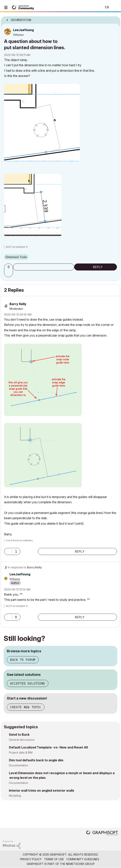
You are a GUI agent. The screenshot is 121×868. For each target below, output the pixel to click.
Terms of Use (54, 859)
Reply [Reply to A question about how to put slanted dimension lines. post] (98, 267)
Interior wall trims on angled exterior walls (42, 790)
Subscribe (44, 267)
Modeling (15, 796)
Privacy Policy (31, 859)
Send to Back (19, 735)
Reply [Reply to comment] (80, 551)
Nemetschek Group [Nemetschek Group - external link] (80, 864)
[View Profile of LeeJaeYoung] (23, 30)
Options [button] (115, 19)
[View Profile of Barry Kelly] (18, 304)
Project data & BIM (21, 752)
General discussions (22, 740)
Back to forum (23, 660)
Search (94, 7)
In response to (25, 567)
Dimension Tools (16, 257)
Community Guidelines (83, 859)
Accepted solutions (28, 683)
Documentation (19, 765)
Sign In (115, 7)
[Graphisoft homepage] (102, 833)
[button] (42, 123)
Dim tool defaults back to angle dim (36, 760)
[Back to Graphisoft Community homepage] (24, 7)
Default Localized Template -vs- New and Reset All (48, 747)
